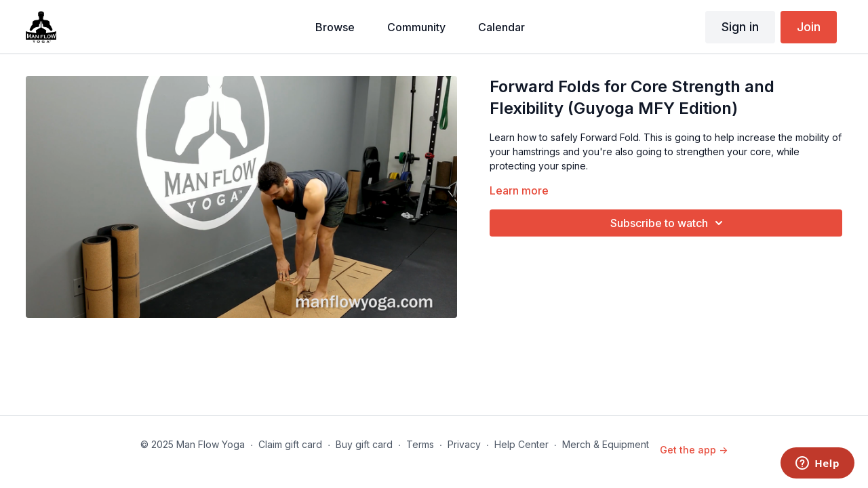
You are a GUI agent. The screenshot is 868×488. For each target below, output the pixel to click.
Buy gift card (364, 444)
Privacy (464, 444)
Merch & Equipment (606, 444)
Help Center (521, 444)
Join (809, 27)
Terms (420, 444)
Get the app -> (694, 450)
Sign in (740, 27)
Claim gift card (290, 444)
